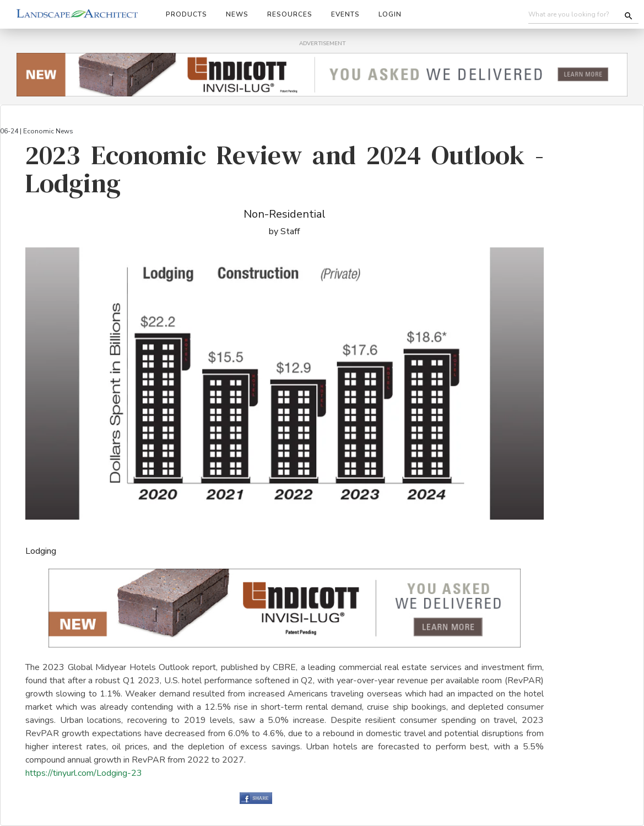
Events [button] (345, 14)
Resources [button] (290, 14)
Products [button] (186, 14)
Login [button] (390, 14)
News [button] (237, 14)
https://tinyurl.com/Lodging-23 (84, 773)
